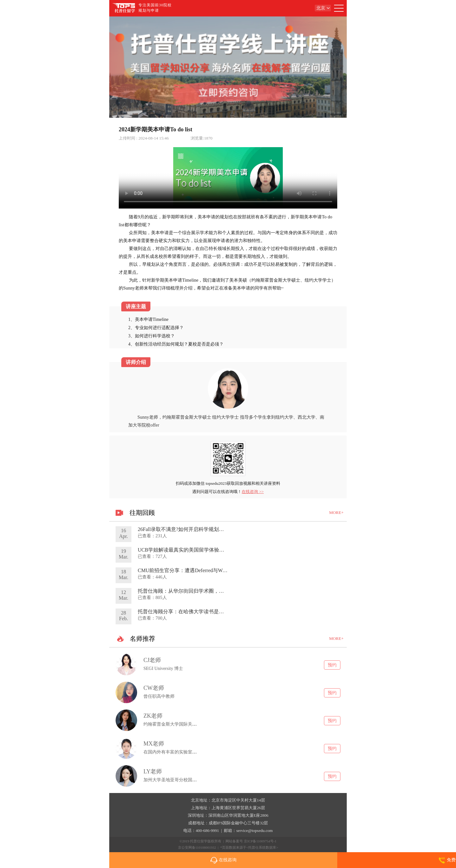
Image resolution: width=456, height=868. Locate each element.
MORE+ (336, 512)
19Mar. (123, 554)
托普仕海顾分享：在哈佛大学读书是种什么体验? (192, 612)
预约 (332, 665)
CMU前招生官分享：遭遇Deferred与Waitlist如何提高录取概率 (206, 570)
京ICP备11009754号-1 (260, 841)
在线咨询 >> (253, 492)
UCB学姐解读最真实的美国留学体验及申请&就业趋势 (198, 550)
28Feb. (123, 616)
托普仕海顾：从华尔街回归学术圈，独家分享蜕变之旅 (199, 591)
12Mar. (123, 595)
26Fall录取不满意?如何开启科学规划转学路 (186, 529)
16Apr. (123, 533)
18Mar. (123, 575)
